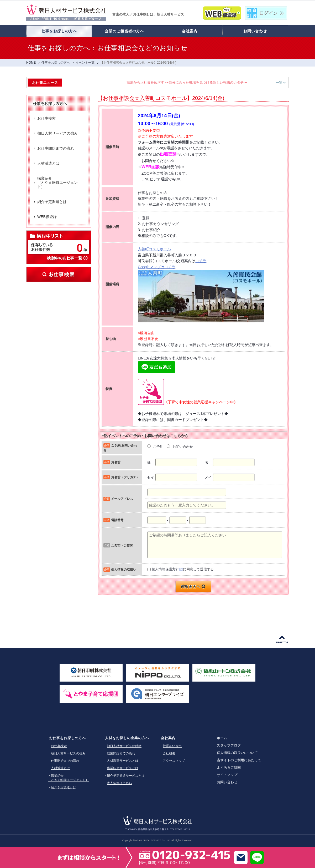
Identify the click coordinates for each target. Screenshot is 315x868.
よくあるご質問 (229, 767)
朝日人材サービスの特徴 (124, 746)
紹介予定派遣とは (64, 787)
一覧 (281, 83)
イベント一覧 (85, 63)
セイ (151, 477)
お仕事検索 (59, 274)
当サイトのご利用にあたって (239, 760)
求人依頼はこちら (119, 783)
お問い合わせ (227, 782)
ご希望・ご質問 (122, 545)
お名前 (116, 462)
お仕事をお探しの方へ (67, 738)
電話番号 (117, 520)
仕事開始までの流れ (65, 761)
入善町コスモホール (154, 249)
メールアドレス (122, 499)
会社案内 (168, 738)
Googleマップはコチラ (157, 267)
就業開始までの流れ (121, 753)
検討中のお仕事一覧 (67, 258)
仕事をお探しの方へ (56, 63)
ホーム (222, 738)
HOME (31, 63)
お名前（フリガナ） (125, 477)
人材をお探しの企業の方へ (127, 738)
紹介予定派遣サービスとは (126, 776)
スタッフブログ (229, 745)
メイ (208, 477)
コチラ (201, 261)
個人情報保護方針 (165, 569)
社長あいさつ (172, 746)
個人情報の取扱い (124, 569)
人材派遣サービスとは (123, 761)
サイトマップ (227, 775)
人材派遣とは (60, 768)
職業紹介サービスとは (123, 768)
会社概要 (169, 753)
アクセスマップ (174, 761)
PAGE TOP (282, 642)
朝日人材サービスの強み (68, 753)
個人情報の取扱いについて (237, 753)
